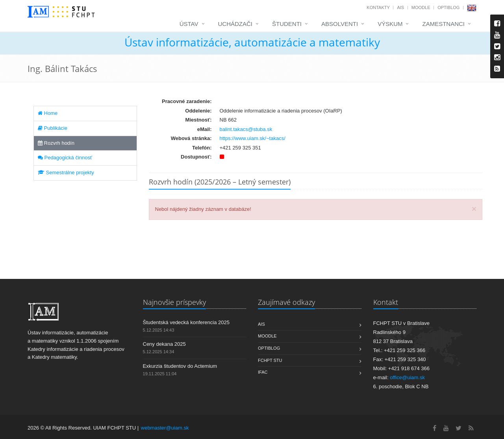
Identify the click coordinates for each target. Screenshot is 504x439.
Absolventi (340, 24)
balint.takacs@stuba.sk (246, 129)
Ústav (189, 24)
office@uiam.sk (407, 377)
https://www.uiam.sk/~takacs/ (253, 138)
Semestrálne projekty (66, 172)
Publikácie (53, 128)
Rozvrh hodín (56, 143)
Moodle (421, 7)
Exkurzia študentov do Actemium (180, 366)
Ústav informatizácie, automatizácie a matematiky (252, 42)
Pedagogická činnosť (65, 158)
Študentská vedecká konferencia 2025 (186, 322)
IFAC (263, 372)
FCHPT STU (270, 360)
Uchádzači (235, 24)
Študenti (287, 24)
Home (48, 113)
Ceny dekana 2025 (164, 344)
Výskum (390, 24)
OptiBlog (448, 7)
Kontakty (378, 7)
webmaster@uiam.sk (165, 428)
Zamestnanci (443, 24)
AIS (400, 7)
